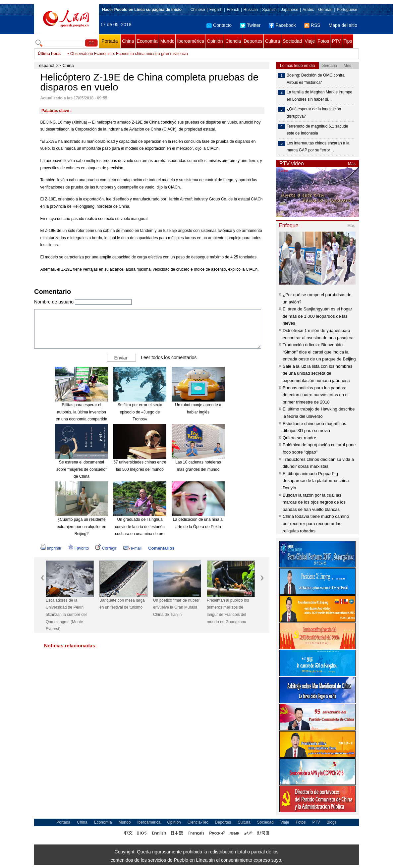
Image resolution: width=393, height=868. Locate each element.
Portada (110, 41)
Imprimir (51, 548)
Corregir (106, 548)
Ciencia (233, 41)
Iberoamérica (191, 41)
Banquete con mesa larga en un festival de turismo (122, 604)
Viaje (310, 41)
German (325, 10)
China (128, 41)
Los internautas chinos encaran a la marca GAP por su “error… (318, 147)
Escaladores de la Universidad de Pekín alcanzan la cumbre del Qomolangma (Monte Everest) (66, 615)
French (233, 10)
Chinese (198, 10)
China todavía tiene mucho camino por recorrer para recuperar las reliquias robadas (316, 523)
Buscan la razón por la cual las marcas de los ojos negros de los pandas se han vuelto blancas (314, 502)
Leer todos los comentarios (169, 357)
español (47, 65)
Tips (348, 41)
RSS (312, 25)
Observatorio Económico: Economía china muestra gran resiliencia (129, 54)
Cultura (273, 41)
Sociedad (292, 41)
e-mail (133, 548)
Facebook (282, 25)
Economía (147, 41)
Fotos (323, 41)
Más (352, 164)
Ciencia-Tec (198, 822)
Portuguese (347, 10)
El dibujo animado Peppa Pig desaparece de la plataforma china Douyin (316, 481)
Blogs (332, 822)
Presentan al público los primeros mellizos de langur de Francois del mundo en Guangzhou (228, 611)
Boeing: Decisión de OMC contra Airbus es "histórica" (316, 79)
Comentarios (161, 548)
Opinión (215, 41)
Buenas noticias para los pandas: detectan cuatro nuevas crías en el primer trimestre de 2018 (316, 395)
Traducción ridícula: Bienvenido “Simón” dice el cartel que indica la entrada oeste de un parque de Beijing (319, 352)
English (216, 10)
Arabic (308, 10)
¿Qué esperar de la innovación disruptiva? (314, 113)
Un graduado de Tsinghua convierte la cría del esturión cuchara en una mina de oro (140, 527)
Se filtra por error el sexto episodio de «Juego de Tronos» (140, 412)
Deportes (253, 41)
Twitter (250, 25)
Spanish (269, 10)
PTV (336, 41)
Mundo (168, 41)
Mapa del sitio (343, 25)
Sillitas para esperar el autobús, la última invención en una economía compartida (81, 412)
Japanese (290, 10)
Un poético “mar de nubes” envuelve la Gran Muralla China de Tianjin (177, 607)
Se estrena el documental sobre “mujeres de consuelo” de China (82, 469)
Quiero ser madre (299, 438)
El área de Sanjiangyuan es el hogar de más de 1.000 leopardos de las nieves (317, 316)
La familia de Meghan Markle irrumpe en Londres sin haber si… (319, 96)
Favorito (78, 548)
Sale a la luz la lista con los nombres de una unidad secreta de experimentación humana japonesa (317, 373)
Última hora (49, 54)
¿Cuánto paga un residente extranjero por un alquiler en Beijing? (81, 527)
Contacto (219, 25)
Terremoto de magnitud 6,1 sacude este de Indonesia (317, 130)
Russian (251, 10)
